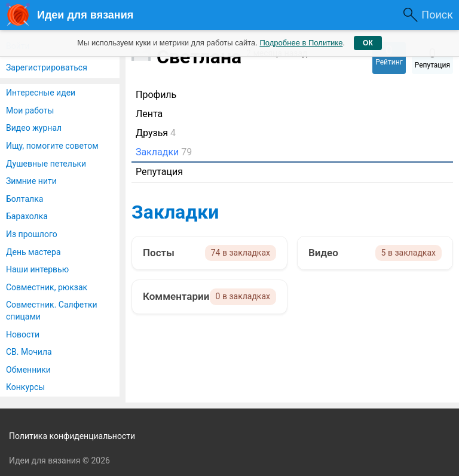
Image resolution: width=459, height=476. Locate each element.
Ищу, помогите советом (52, 146)
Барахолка (27, 216)
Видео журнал (34, 128)
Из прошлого (32, 234)
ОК (368, 43)
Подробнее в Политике (301, 43)
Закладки (175, 212)
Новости (23, 334)
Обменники (28, 370)
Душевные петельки (46, 164)
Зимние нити (31, 181)
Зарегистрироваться (47, 67)
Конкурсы (25, 387)
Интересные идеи (41, 93)
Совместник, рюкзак (47, 287)
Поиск (437, 15)
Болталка (25, 199)
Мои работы (30, 110)
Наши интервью (37, 269)
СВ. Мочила (29, 352)
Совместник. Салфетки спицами (52, 311)
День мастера (33, 252)
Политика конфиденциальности (72, 436)
